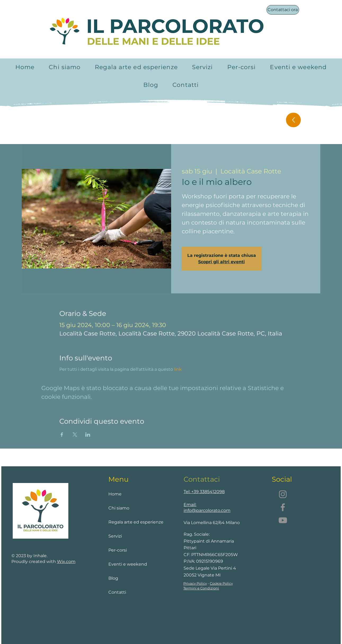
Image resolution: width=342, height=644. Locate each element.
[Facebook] (283, 507)
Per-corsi (118, 550)
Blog (113, 578)
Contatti (117, 592)
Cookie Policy (221, 583)
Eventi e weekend (128, 564)
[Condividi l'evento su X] (75, 435)
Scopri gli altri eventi (221, 262)
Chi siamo (119, 508)
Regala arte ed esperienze (130, 522)
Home (115, 494)
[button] (203, 67)
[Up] (293, 120)
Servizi (115, 536)
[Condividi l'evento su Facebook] (62, 435)
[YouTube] (283, 520)
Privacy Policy (195, 583)
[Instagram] (283, 494)
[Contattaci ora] (283, 10)
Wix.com (66, 562)
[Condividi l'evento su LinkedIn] (88, 435)
